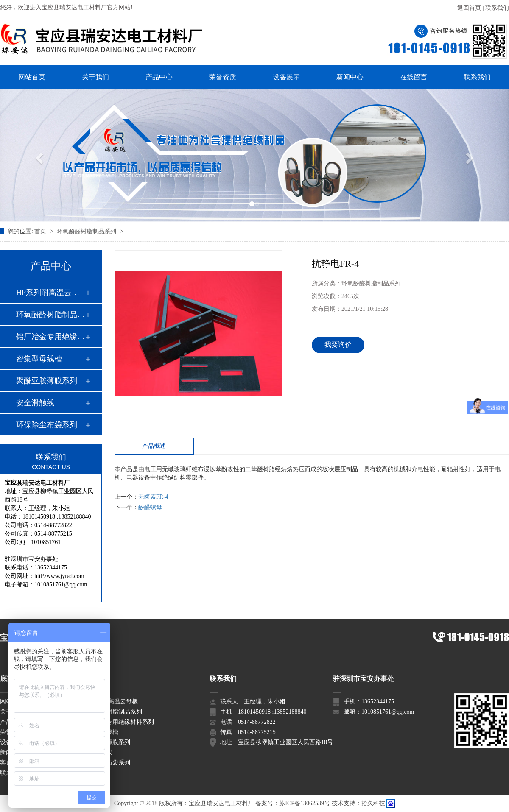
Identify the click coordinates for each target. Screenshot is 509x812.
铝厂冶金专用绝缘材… (50, 337)
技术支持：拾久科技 (358, 803)
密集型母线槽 (39, 359)
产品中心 (159, 77)
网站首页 (32, 77)
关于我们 (95, 77)
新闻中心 (350, 77)
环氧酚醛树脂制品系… (50, 315)
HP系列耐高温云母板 (110, 702)
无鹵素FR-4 (153, 497)
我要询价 (338, 345)
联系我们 (497, 8)
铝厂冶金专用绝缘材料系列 (118, 722)
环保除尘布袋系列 (47, 425)
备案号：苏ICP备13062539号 (293, 803)
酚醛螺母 (150, 507)
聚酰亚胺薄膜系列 (47, 381)
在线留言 (414, 77)
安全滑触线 (35, 403)
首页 (41, 231)
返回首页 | (471, 8)
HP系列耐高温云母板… (50, 293)
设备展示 (286, 77)
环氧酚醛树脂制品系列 (87, 231)
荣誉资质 (223, 77)
